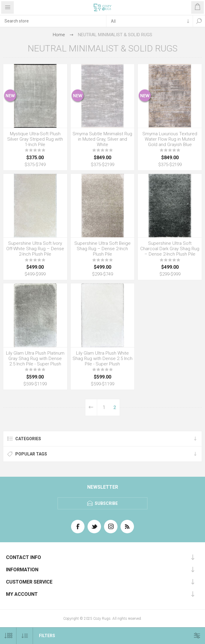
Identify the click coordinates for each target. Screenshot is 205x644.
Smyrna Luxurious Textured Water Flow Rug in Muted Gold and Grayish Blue (170, 139)
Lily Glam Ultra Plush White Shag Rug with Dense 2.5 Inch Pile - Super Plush (103, 359)
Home (59, 35)
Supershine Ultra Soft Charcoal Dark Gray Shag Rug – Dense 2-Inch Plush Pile (170, 249)
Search (199, 21)
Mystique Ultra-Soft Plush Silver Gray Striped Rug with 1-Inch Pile (35, 139)
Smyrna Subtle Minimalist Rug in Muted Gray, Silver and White (102, 139)
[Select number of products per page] (8, 636)
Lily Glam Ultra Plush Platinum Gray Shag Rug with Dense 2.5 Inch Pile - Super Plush (35, 359)
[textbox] (53, 21)
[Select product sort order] (25, 636)
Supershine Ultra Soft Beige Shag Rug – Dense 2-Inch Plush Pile (103, 249)
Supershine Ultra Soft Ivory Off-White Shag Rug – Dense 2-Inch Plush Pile (35, 249)
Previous (91, 407)
